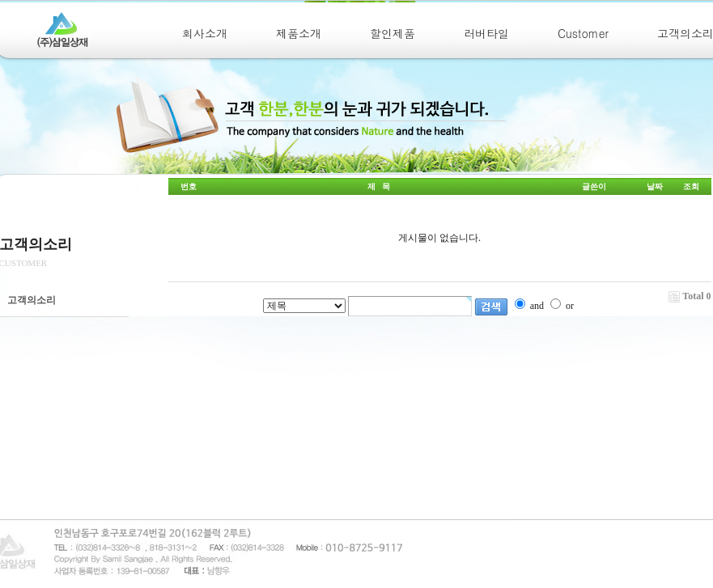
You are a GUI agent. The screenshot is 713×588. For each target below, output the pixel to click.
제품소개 (299, 33)
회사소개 (205, 33)
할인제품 (393, 33)
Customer (583, 33)
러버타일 (486, 33)
